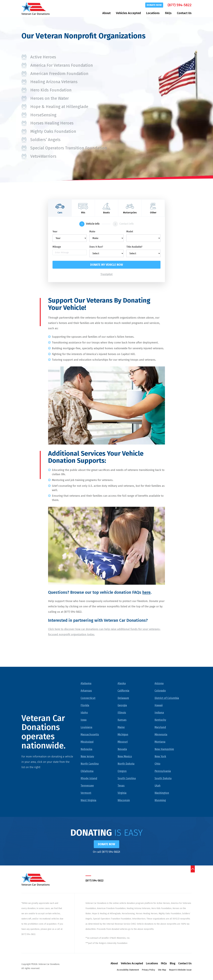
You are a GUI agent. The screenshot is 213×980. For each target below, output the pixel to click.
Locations (153, 13)
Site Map (162, 970)
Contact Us (184, 13)
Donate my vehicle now (107, 265)
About (106, 13)
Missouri (123, 742)
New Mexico (125, 757)
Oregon (122, 771)
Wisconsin (124, 801)
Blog (173, 964)
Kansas (122, 720)
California (123, 691)
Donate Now (154, 5)
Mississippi (87, 742)
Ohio (157, 764)
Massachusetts (90, 735)
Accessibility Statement (128, 970)
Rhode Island (89, 779)
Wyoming (160, 801)
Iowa (84, 720)
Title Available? (134, 247)
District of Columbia (167, 698)
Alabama (86, 684)
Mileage (57, 247)
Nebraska (86, 749)
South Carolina (127, 779)
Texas (121, 786)
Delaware (123, 698)
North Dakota (126, 764)
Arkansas (86, 691)
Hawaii (159, 706)
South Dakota (163, 779)
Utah (158, 786)
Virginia (122, 793)
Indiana (159, 713)
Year (55, 232)
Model (130, 232)
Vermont (86, 793)
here (146, 593)
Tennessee (87, 786)
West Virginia (88, 801)
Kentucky (160, 720)
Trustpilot (106, 275)
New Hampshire (164, 749)
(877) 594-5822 (180, 5)
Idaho (84, 713)
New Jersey (87, 757)
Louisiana (86, 728)
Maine (121, 728)
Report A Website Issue (180, 970)
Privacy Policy (148, 970)
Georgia (122, 706)
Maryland (160, 728)
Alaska (122, 684)
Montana (160, 742)
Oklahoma (87, 771)
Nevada (122, 749)
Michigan (123, 735)
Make (92, 232)
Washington (162, 793)
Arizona (159, 684)
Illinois (122, 713)
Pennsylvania (163, 771)
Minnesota (161, 735)
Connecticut (88, 698)
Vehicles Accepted (128, 13)
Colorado (160, 691)
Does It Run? (96, 247)
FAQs (168, 13)
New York (160, 757)
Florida (85, 706)
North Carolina (90, 764)
